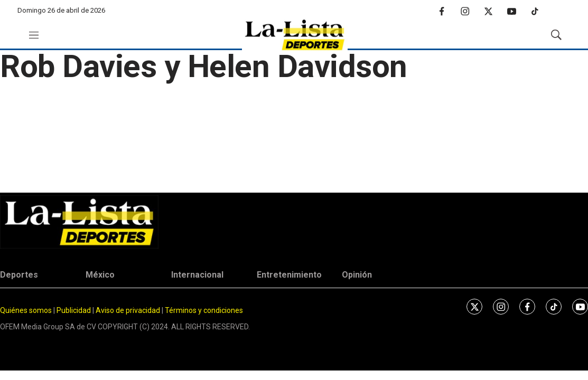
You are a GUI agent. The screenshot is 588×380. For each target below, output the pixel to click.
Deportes (19, 275)
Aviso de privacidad (128, 310)
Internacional (197, 275)
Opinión (357, 275)
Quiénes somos (26, 310)
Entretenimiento (289, 275)
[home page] (295, 35)
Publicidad (74, 310)
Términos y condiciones (204, 310)
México (100, 275)
